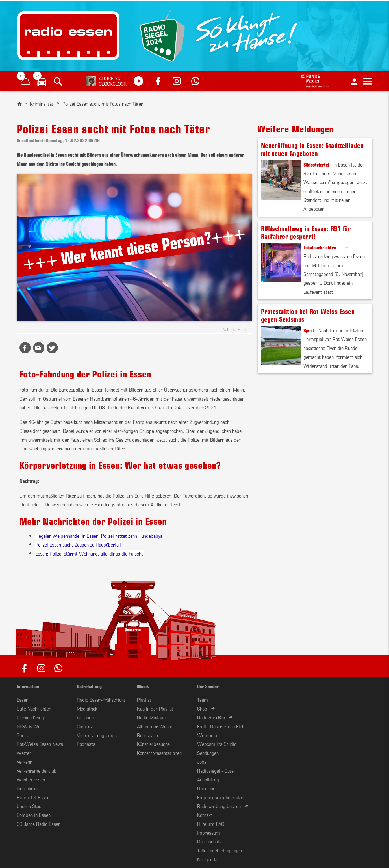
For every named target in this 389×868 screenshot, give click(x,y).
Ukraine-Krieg (30, 717)
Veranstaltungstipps (97, 735)
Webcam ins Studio (217, 744)
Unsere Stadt (30, 806)
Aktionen (85, 717)
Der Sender (208, 686)
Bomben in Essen (34, 815)
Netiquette (208, 859)
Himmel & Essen (33, 797)
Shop (202, 708)
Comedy (85, 726)
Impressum (208, 832)
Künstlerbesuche (153, 744)
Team (203, 699)
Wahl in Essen (31, 779)
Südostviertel (316, 164)
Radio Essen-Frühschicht (101, 699)
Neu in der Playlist (155, 708)
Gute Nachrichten (34, 708)
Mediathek (87, 708)
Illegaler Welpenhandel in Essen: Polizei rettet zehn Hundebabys (99, 536)
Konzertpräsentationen (159, 753)
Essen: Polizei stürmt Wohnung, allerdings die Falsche (89, 553)
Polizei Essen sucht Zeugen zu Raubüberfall (78, 544)
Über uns (206, 788)
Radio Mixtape (151, 717)
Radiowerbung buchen (219, 806)
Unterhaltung (89, 686)
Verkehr (24, 761)
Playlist (144, 699)
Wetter (24, 753)
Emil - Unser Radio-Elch (221, 726)
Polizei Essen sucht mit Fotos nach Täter (103, 103)
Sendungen (208, 753)
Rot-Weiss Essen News (40, 744)
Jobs (202, 761)
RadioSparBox (211, 717)
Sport (309, 330)
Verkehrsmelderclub (37, 770)
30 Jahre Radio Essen (39, 824)
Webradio (207, 735)
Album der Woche (155, 726)
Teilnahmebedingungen (220, 850)
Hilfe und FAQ (211, 824)
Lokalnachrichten (320, 247)
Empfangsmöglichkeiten (221, 797)
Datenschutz (209, 841)
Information (28, 686)
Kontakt (205, 815)
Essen (22, 699)
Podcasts (86, 744)
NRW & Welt (30, 726)
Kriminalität (42, 103)
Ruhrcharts (148, 735)
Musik (143, 686)
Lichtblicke (27, 788)
